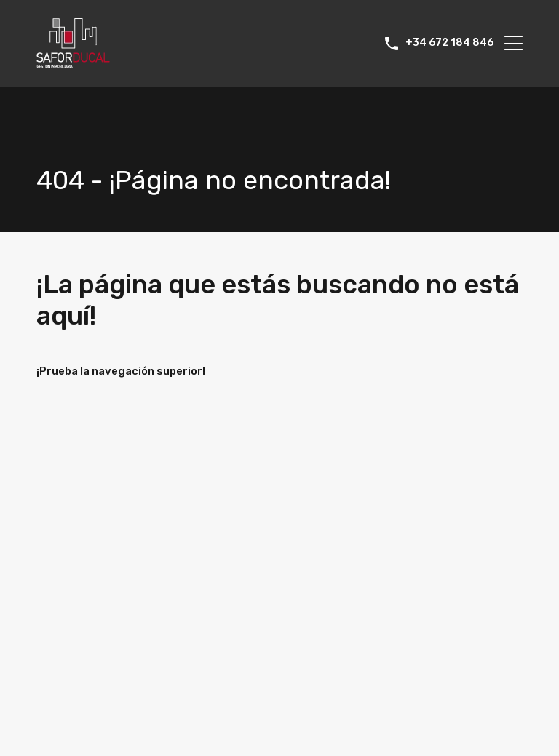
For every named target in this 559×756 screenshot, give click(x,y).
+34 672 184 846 (449, 43)
